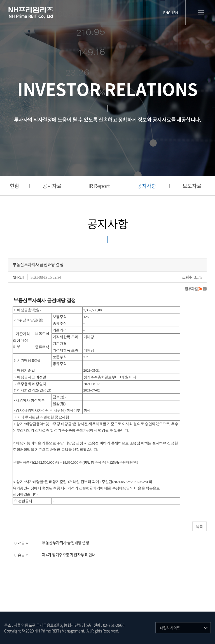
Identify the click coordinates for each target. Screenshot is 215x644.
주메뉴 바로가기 (0, 0)
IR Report (99, 186)
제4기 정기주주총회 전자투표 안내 (69, 555)
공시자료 (52, 186)
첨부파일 (196, 288)
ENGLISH (171, 12)
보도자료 (192, 186)
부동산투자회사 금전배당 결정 (66, 542)
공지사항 (147, 186)
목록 (199, 526)
